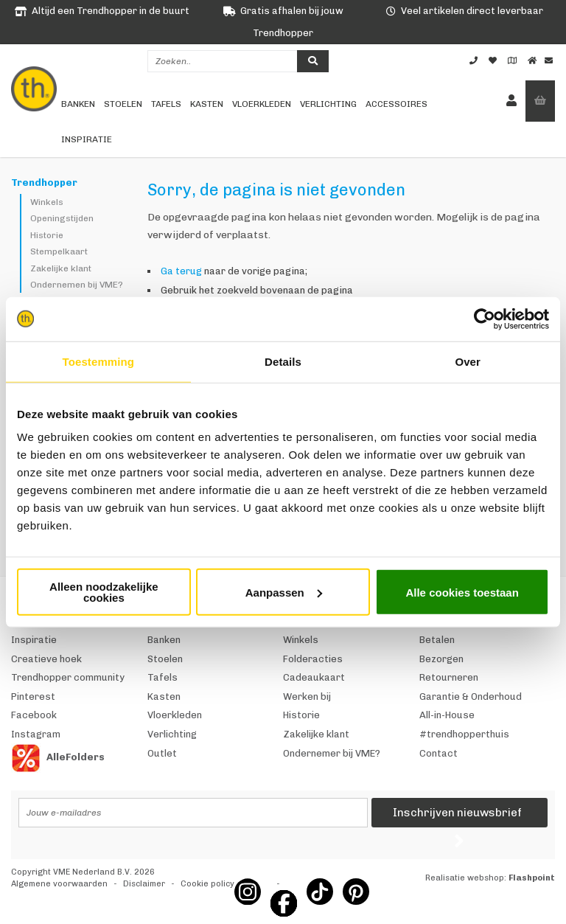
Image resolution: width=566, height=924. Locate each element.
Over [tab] (468, 361)
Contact (439, 753)
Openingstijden (62, 218)
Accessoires (396, 104)
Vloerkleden (262, 104)
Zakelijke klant (61, 268)
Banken (78, 104)
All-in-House (447, 715)
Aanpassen (284, 592)
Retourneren (449, 677)
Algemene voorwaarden (59, 884)
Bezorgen (441, 659)
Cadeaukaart (314, 677)
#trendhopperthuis (464, 734)
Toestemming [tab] (99, 361)
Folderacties (313, 659)
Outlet (162, 753)
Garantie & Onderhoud (471, 697)
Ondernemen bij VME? (77, 285)
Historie (47, 235)
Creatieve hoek (46, 659)
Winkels (47, 202)
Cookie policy (207, 884)
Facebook (34, 715)
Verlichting (328, 104)
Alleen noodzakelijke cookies (104, 592)
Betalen (437, 640)
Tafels (166, 104)
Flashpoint (532, 878)
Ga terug (181, 271)
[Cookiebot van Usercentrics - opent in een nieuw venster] (485, 319)
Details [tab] (283, 361)
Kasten (207, 104)
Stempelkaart (59, 251)
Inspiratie (87, 139)
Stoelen (123, 104)
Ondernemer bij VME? (332, 753)
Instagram (36, 734)
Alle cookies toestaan (462, 592)
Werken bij (307, 697)
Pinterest (33, 697)
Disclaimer (144, 884)
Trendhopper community (68, 677)
